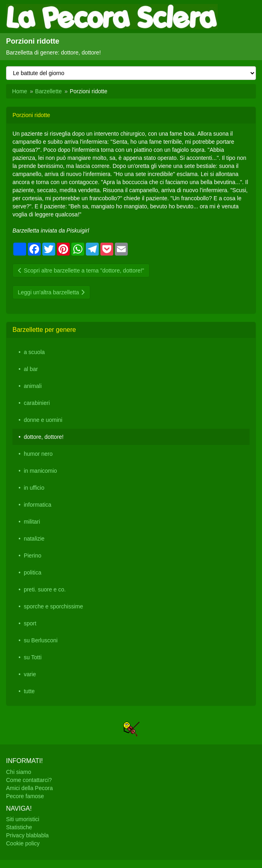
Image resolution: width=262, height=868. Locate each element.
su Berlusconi (41, 640)
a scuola (34, 352)
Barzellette (48, 91)
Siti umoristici (23, 819)
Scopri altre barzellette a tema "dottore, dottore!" (81, 270)
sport (30, 623)
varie (30, 674)
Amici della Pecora (29, 788)
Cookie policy (23, 843)
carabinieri (37, 403)
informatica (37, 505)
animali (33, 386)
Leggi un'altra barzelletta (51, 292)
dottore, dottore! (44, 437)
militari (32, 522)
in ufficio (34, 488)
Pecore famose (25, 796)
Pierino (33, 556)
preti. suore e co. (45, 589)
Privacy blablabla (27, 835)
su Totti (33, 657)
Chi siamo (19, 772)
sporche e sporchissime (53, 606)
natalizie (34, 539)
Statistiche (19, 827)
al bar (31, 369)
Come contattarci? (29, 780)
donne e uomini (43, 420)
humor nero (38, 454)
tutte (29, 691)
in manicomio (40, 471)
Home (20, 91)
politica (33, 572)
